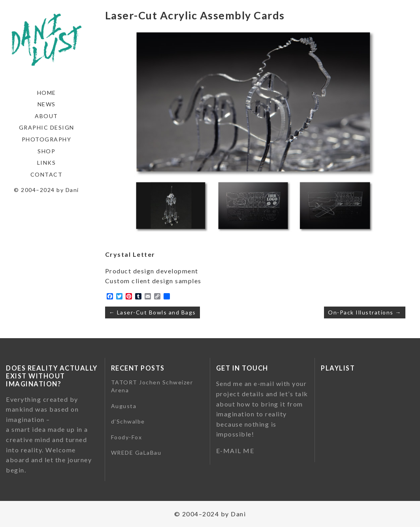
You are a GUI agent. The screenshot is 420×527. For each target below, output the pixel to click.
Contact (47, 174)
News (47, 104)
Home (47, 93)
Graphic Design (47, 127)
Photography (47, 139)
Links (47, 163)
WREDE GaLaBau (136, 453)
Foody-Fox (127, 437)
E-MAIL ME (235, 451)
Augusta (124, 406)
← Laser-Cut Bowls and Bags (153, 312)
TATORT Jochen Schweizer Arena (152, 386)
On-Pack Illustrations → (365, 312)
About (46, 116)
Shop (46, 151)
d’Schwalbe (128, 421)
